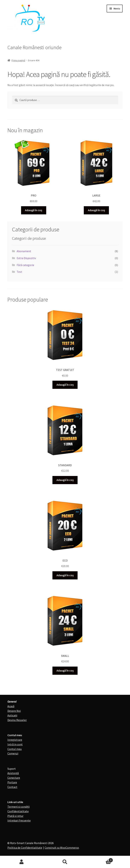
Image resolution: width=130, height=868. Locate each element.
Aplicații (12, 715)
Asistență (13, 773)
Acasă (11, 706)
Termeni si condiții (19, 807)
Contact (12, 787)
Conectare (14, 778)
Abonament (24, 251)
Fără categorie (25, 265)
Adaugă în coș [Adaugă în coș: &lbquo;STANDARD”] (65, 480)
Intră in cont (15, 744)
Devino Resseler (17, 720)
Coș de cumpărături (100, 859)
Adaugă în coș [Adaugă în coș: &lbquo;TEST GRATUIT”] (65, 385)
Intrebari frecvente (19, 820)
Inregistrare (15, 740)
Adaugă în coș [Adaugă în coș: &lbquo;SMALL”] (65, 670)
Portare (12, 782)
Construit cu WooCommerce (62, 848)
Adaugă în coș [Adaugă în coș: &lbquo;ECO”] (65, 575)
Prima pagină (18, 60)
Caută (65, 862)
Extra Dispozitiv (26, 258)
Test (19, 272)
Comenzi (13, 753)
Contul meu (15, 749)
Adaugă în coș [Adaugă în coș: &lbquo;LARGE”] (96, 210)
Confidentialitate (18, 811)
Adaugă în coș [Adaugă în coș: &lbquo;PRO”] (34, 210)
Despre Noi (14, 711)
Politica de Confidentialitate (25, 848)
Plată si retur (15, 816)
